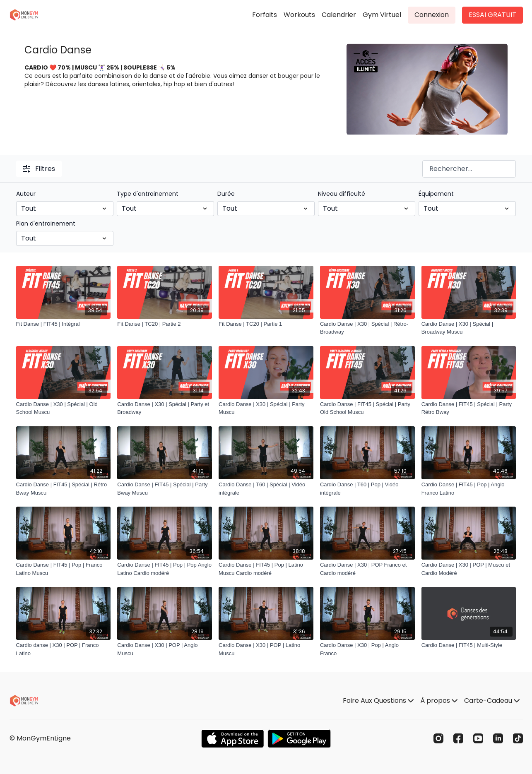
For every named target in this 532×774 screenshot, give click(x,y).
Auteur (26, 194)
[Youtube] (478, 738)
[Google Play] (299, 739)
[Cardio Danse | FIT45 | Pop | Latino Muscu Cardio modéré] (266, 569)
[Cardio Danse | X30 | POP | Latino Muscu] (266, 649)
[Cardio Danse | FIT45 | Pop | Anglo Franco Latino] (469, 489)
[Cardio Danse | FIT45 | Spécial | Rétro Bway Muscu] (64, 489)
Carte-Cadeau (492, 701)
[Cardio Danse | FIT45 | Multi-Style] (469, 645)
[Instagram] (438, 738)
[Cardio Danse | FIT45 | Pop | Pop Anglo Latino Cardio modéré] (165, 569)
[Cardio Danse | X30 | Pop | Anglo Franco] (367, 649)
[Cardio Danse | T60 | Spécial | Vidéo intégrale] (266, 489)
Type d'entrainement (148, 194)
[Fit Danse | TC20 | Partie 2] (165, 324)
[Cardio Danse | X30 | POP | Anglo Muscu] (165, 649)
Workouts (299, 15)
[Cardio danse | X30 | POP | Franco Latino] (64, 649)
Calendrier (339, 15)
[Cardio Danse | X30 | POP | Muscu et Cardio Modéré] (469, 569)
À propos (439, 701)
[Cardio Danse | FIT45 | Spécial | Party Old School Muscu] (367, 408)
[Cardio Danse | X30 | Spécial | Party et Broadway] (165, 408)
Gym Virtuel (382, 15)
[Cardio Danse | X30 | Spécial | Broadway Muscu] (469, 328)
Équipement (436, 194)
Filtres (39, 169)
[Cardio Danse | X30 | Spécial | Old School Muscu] (64, 408)
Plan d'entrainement (46, 224)
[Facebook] (458, 738)
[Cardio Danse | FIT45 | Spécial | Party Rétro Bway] (469, 408)
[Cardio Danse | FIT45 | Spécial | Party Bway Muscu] (165, 489)
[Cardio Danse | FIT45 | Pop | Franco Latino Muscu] (64, 569)
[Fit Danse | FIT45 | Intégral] (64, 324)
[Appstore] (232, 739)
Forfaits (265, 15)
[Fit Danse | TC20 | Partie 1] (266, 324)
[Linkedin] (498, 738)
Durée (226, 194)
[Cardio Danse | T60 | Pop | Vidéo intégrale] (367, 489)
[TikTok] (518, 738)
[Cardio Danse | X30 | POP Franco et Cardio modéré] (367, 569)
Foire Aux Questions (378, 701)
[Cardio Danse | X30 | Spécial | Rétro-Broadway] (367, 328)
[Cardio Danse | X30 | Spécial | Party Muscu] (266, 408)
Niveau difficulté (342, 194)
